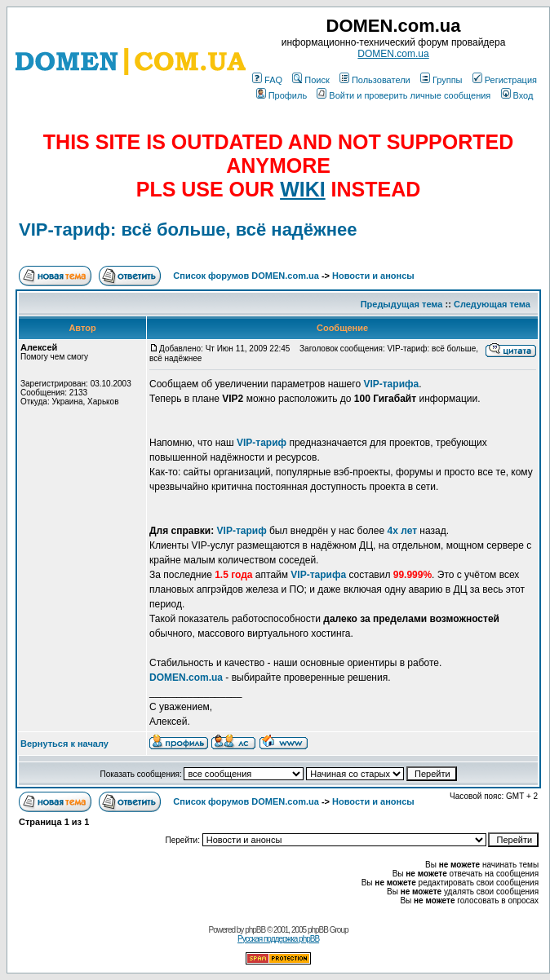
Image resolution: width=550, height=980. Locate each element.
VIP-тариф (262, 443)
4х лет (402, 531)
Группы (441, 80)
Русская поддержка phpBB (278, 939)
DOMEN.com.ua (393, 54)
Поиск (310, 80)
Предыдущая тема (402, 304)
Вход (517, 95)
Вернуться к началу (64, 744)
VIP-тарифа (391, 384)
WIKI (303, 189)
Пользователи (375, 80)
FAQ (267, 80)
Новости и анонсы (373, 276)
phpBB (255, 930)
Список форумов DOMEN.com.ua (246, 276)
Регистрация (505, 80)
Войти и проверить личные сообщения (404, 95)
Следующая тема (492, 304)
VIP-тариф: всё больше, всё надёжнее (188, 230)
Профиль (282, 95)
